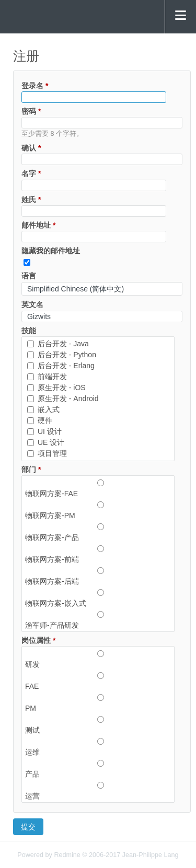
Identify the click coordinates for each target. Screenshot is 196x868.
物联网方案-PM (98, 510)
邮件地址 (38, 225)
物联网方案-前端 (98, 554)
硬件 (40, 420)
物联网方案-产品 (98, 532)
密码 (31, 111)
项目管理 (47, 453)
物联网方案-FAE (98, 488)
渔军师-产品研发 (98, 620)
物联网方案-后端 (98, 576)
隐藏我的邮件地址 (51, 251)
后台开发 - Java (58, 344)
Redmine (67, 855)
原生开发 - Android (63, 398)
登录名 (35, 86)
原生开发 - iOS (56, 388)
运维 (98, 747)
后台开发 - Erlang (61, 366)
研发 (98, 659)
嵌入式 (43, 409)
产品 (98, 769)
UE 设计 (46, 442)
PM (98, 703)
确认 (31, 148)
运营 (98, 791)
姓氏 (31, 200)
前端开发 (47, 377)
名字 (31, 173)
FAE (98, 681)
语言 (29, 276)
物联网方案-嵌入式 (98, 598)
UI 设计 (44, 431)
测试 (98, 725)
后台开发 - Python (62, 355)
